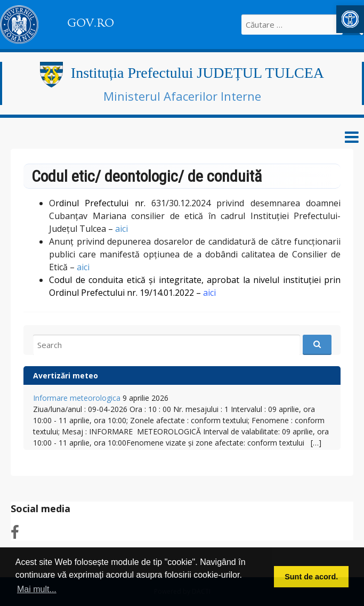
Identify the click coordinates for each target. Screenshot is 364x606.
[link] (350, 19)
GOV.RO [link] (91, 23)
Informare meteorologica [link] (77, 398)
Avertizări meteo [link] (66, 375)
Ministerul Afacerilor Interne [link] (182, 96)
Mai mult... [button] (37, 589)
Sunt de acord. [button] (311, 577)
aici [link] (122, 229)
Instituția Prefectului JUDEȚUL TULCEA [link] (197, 73)
